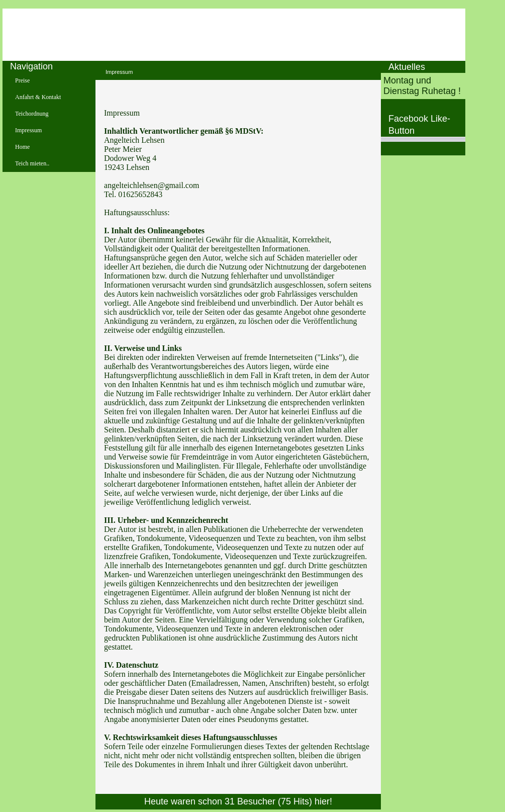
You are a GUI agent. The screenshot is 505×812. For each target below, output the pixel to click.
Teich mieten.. (32, 163)
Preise (22, 80)
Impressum (28, 130)
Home (22, 147)
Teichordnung (32, 114)
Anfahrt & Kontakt (38, 97)
